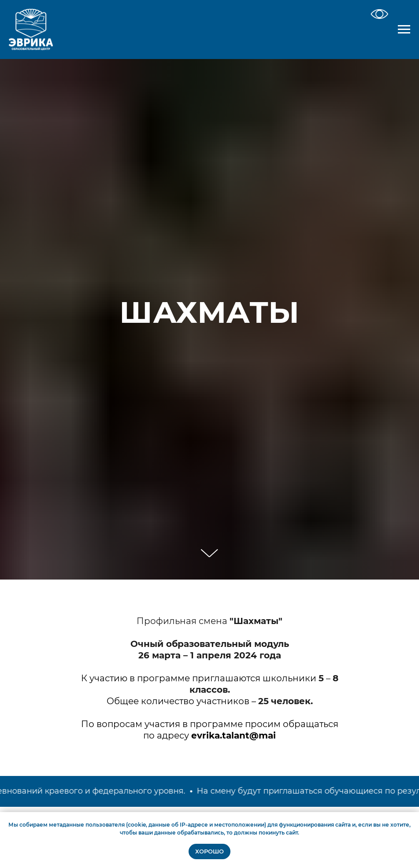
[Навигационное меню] (404, 30)
